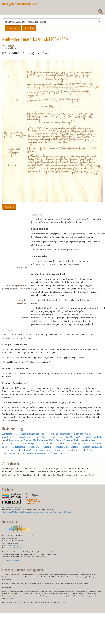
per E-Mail (62, 602)
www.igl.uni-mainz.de (14, 548)
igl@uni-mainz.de (14, 545)
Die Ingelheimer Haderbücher (20, 4)
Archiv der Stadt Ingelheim (12, 507)
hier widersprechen (14, 598)
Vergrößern (9, 207)
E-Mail (42, 557)
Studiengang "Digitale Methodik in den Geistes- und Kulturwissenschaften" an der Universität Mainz (37, 512)
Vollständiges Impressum (11, 560)
